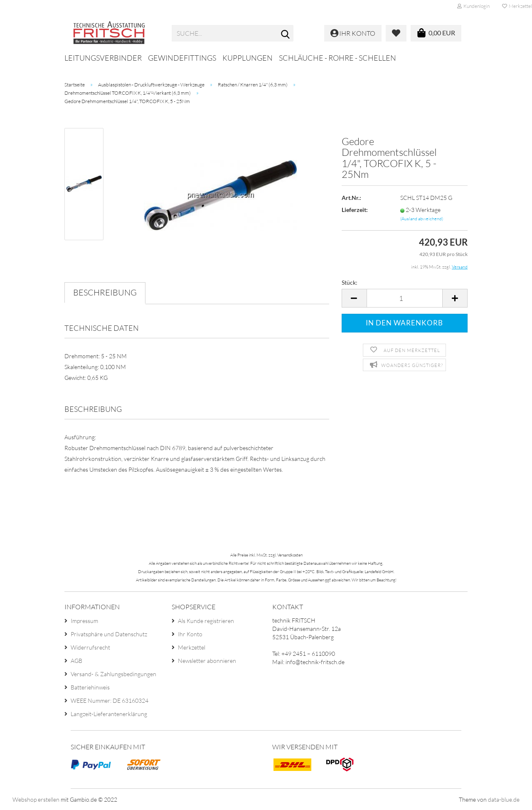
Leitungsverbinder (103, 58)
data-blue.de (504, 799)
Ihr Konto (190, 634)
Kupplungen (248, 58)
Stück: (350, 282)
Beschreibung (105, 292)
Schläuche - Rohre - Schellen (337, 58)
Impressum (84, 621)
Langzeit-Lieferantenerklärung (109, 714)
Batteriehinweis (90, 687)
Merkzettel (192, 647)
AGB (76, 661)
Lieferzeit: (355, 210)
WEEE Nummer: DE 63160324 (110, 700)
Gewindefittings (182, 58)
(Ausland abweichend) (422, 219)
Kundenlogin (473, 6)
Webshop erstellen (36, 799)
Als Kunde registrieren (206, 621)
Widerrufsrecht (90, 647)
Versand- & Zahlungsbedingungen (113, 674)
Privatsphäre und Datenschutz (109, 634)
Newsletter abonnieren (207, 661)
